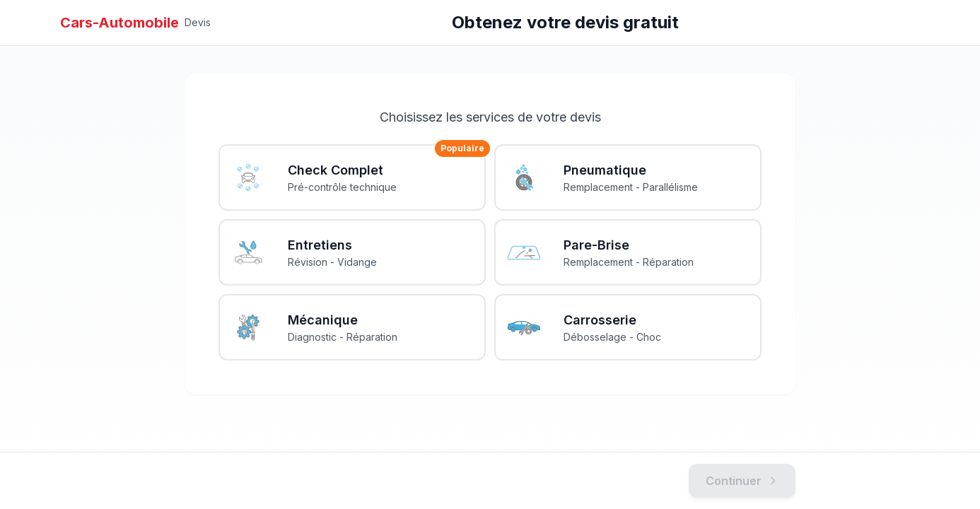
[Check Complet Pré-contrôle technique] (352, 177)
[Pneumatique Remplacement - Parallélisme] (628, 177)
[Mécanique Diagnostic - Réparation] (352, 327)
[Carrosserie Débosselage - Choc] (628, 327)
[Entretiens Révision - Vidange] (352, 252)
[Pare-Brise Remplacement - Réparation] (628, 252)
